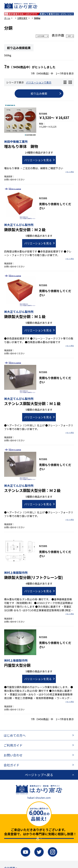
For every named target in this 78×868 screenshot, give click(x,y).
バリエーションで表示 (39, 82)
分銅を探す (22, 18)
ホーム (7, 18)
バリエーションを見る (38, 160)
